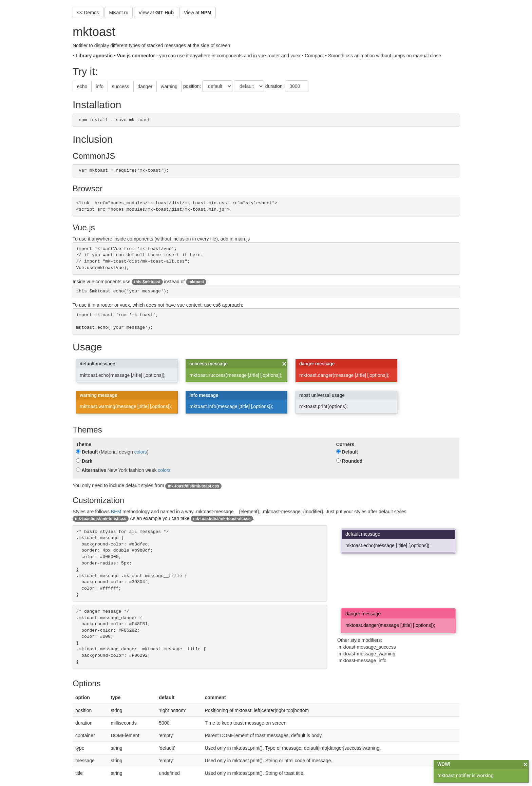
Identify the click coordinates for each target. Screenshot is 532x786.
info (100, 87)
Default (87, 452)
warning (169, 87)
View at (156, 13)
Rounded (349, 461)
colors (141, 452)
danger (145, 87)
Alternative (91, 470)
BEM (116, 512)
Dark (84, 461)
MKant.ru (119, 13)
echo (82, 87)
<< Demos (88, 13)
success (121, 87)
